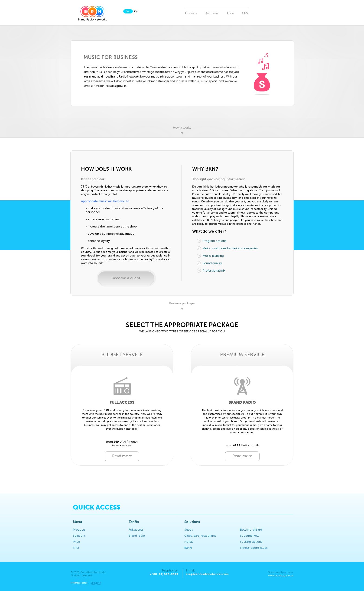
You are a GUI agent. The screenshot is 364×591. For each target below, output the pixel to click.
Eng (128, 12)
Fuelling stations (251, 542)
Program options (212, 241)
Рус (136, 12)
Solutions (212, 14)
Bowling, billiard (251, 530)
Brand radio (137, 536)
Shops (189, 530)
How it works (182, 128)
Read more (122, 456)
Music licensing (210, 256)
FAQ (245, 14)
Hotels (189, 542)
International (79, 583)
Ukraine (96, 583)
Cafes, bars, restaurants (200, 536)
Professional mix (211, 271)
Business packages (182, 304)
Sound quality (209, 263)
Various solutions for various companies (227, 248)
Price (230, 14)
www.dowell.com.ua (281, 576)
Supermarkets (250, 536)
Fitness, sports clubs (254, 548)
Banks (188, 548)
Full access (136, 530)
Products (191, 14)
